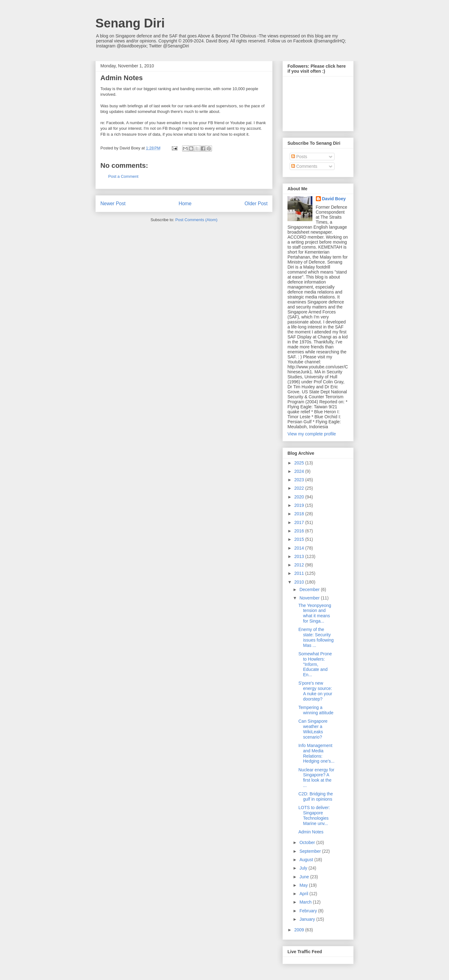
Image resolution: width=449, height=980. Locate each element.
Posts (299, 157)
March (306, 902)
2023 (300, 480)
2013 (300, 556)
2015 (300, 539)
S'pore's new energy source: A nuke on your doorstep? (315, 691)
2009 (300, 930)
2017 (300, 522)
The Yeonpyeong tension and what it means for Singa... (315, 613)
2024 (300, 471)
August (307, 860)
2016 (300, 531)
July (304, 868)
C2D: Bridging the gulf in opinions (316, 796)
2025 (300, 463)
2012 (300, 565)
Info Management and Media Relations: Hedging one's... (316, 753)
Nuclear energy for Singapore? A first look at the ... (316, 778)
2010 (300, 582)
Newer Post (113, 204)
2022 (300, 488)
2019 (300, 505)
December (310, 589)
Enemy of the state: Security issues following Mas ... (316, 637)
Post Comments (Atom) (196, 220)
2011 (300, 573)
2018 (300, 514)
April (304, 894)
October (308, 842)
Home (185, 204)
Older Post (256, 204)
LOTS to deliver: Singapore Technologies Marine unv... (314, 815)
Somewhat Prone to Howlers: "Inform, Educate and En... (315, 664)
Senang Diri (130, 23)
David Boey (334, 199)
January (308, 919)
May (304, 885)
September (311, 851)
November (310, 598)
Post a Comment (123, 176)
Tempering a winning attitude (316, 710)
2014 (300, 548)
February (309, 911)
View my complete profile (312, 434)
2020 (300, 497)
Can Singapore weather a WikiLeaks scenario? (313, 729)
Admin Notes (311, 832)
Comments (304, 166)
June (305, 877)
